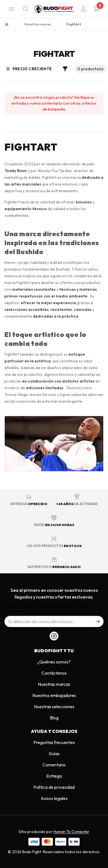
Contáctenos (54, 673)
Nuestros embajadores (54, 695)
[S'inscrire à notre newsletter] (98, 621)
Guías (54, 754)
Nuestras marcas (38, 24)
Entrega (54, 776)
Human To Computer (71, 832)
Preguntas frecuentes (54, 742)
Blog (54, 718)
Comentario (54, 765)
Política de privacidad (54, 787)
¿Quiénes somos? (54, 662)
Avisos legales (54, 798)
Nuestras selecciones (54, 707)
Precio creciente (29, 69)
